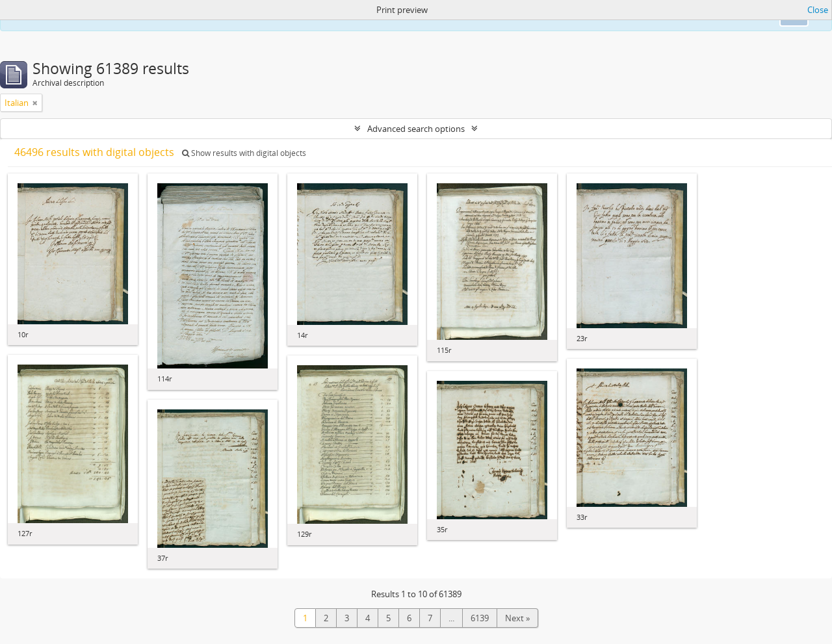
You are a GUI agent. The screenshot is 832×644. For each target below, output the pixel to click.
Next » (517, 618)
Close (818, 10)
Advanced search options (416, 129)
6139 (480, 618)
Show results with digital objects (244, 153)
